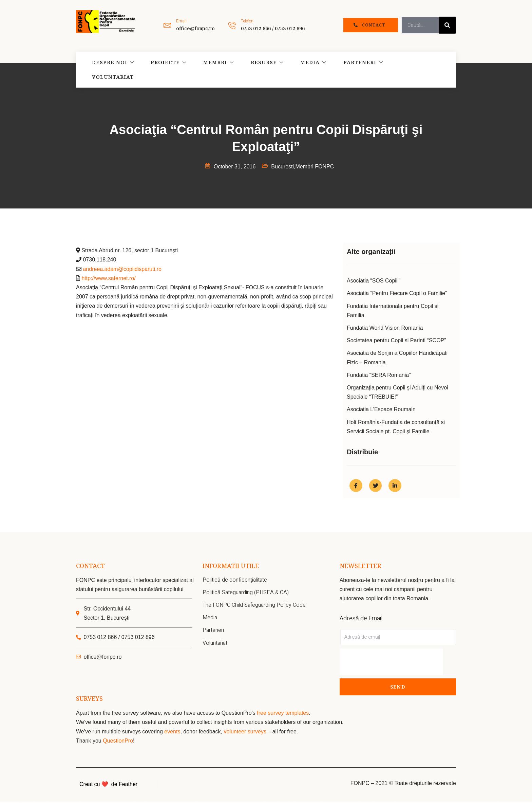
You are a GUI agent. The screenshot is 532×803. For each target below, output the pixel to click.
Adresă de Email (361, 619)
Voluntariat (409, 70)
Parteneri (354, 70)
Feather (128, 785)
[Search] (448, 25)
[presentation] (391, 662)
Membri (214, 70)
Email (181, 21)
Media (306, 70)
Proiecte (166, 70)
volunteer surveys (246, 732)
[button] (371, 25)
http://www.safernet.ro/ (108, 278)
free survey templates (283, 714)
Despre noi (111, 70)
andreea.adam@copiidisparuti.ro (122, 269)
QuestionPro (118, 741)
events (172, 732)
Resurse (261, 70)
